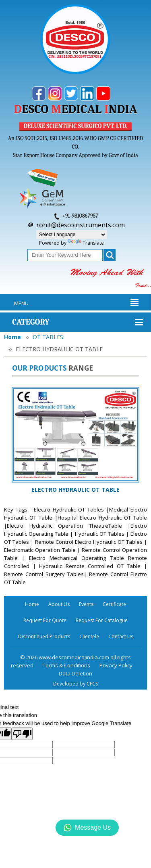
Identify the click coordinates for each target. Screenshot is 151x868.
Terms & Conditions (66, 665)
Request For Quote (45, 620)
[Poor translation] (22, 734)
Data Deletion (75, 673)
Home (12, 337)
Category (31, 322)
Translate (86, 243)
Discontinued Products (44, 636)
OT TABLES (48, 337)
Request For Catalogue (102, 620)
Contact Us (121, 636)
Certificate (114, 604)
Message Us (87, 828)
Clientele (89, 636)
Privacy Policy (116, 665)
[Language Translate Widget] (71, 235)
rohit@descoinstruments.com (81, 225)
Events (86, 604)
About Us (59, 604)
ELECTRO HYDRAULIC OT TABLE (75, 490)
